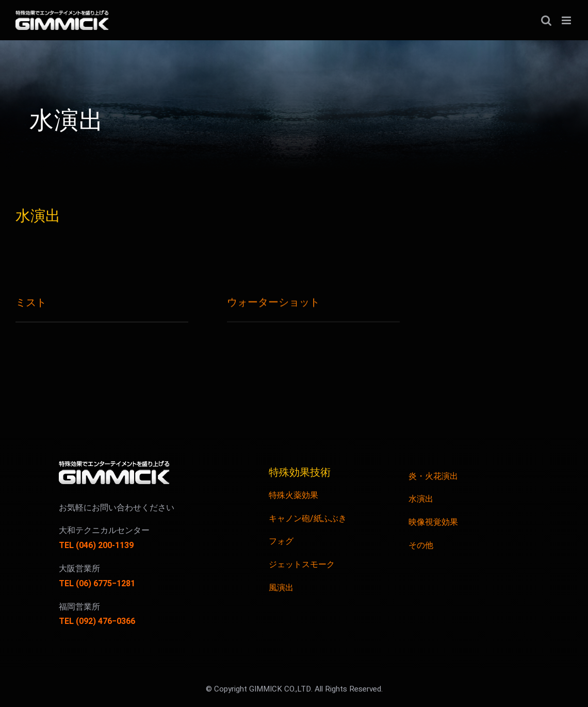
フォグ (281, 541)
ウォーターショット (273, 302)
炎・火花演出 (433, 476)
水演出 (421, 499)
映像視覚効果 (433, 522)
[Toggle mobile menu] (567, 20)
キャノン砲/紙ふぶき (308, 519)
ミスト (31, 303)
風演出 (281, 588)
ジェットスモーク (302, 565)
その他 (421, 545)
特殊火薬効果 (293, 495)
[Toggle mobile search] (546, 20)
